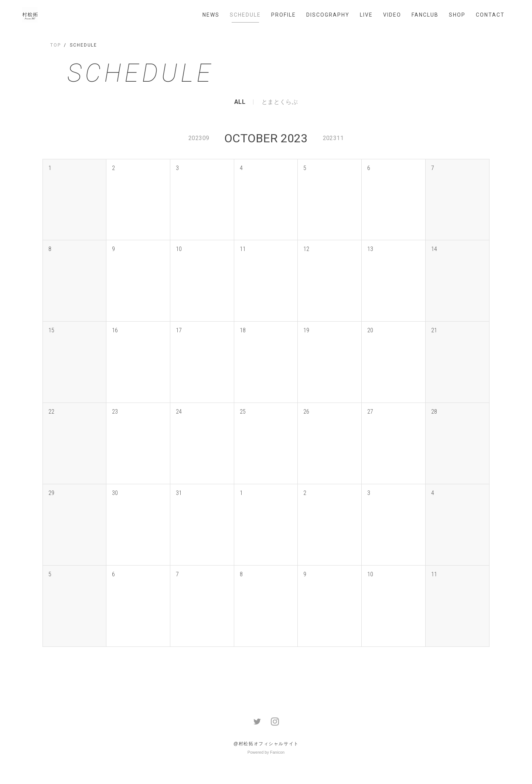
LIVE (366, 15)
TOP (56, 45)
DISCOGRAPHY (328, 15)
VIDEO (392, 15)
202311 (333, 138)
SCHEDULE (245, 15)
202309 (199, 138)
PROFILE (284, 15)
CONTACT (490, 15)
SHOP (457, 15)
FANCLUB (425, 15)
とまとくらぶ (280, 102)
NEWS (211, 15)
